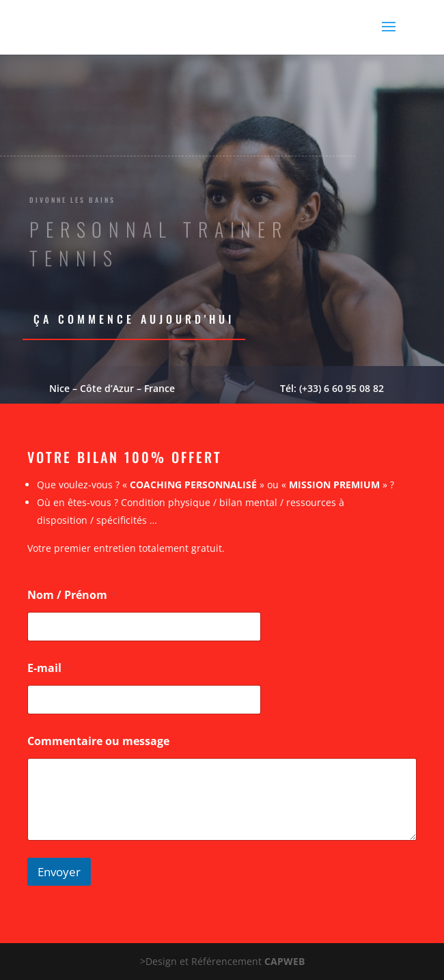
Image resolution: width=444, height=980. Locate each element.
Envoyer (59, 872)
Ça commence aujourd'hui (134, 319)
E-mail (49, 668)
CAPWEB (285, 961)
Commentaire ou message (98, 741)
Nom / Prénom (72, 595)
